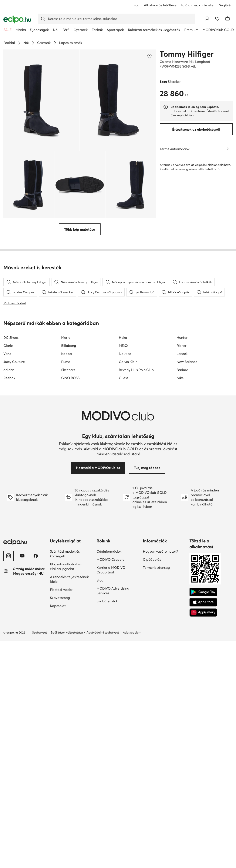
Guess (124, 391)
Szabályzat (40, 646)
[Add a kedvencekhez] (149, 56)
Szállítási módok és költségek (65, 567)
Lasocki (183, 367)
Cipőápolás (152, 573)
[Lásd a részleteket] (227, 149)
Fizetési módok (62, 603)
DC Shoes (11, 351)
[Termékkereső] (117, 19)
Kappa (67, 367)
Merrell (67, 351)
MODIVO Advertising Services (113, 604)
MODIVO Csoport (110, 573)
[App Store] (203, 616)
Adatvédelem (132, 646)
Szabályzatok (107, 615)
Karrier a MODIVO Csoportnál (111, 583)
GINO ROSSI (71, 391)
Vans (7, 367)
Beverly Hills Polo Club (136, 383)
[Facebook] (36, 569)
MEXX (124, 359)
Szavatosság (60, 611)
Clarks (8, 359)
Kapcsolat (58, 619)
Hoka (123, 351)
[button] (41, 100)
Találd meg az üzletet (198, 5)
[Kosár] (227, 19)
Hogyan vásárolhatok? (160, 565)
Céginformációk (109, 565)
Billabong (69, 359)
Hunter (182, 351)
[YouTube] (22, 569)
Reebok (9, 391)
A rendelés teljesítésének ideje (69, 593)
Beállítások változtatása (67, 646)
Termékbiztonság (156, 581)
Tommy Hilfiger (187, 54)
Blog (136, 5)
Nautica (125, 367)
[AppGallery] (203, 626)
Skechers (68, 383)
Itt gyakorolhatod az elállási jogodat (66, 580)
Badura (183, 383)
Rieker (182, 359)
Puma (66, 375)
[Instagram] (9, 569)
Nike (180, 391)
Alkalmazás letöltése (160, 5)
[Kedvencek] (217, 19)
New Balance (187, 375)
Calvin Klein (128, 375)
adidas (9, 383)
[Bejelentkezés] (207, 19)
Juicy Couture (14, 375)
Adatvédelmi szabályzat (103, 646)
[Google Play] (203, 606)
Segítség (226, 5)
